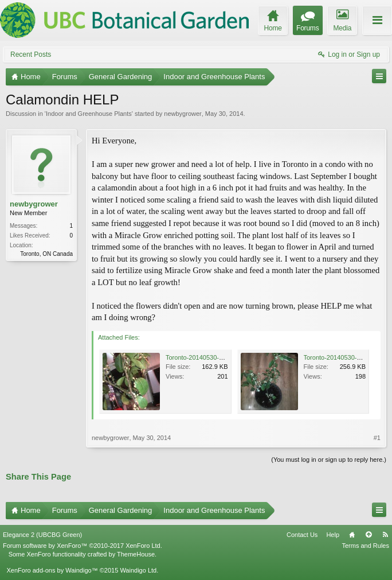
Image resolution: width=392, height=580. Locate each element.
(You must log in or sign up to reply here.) (329, 460)
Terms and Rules (365, 546)
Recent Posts (31, 55)
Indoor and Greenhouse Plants (89, 114)
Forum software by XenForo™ (83, 546)
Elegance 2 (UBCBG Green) (42, 535)
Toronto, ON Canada (46, 254)
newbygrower (183, 114)
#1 (377, 438)
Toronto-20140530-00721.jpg (344, 357)
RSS (385, 535)
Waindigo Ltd (138, 570)
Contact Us (302, 535)
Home (352, 535)
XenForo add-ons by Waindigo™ (52, 570)
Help (333, 535)
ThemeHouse (136, 554)
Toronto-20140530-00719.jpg (206, 357)
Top (369, 535)
